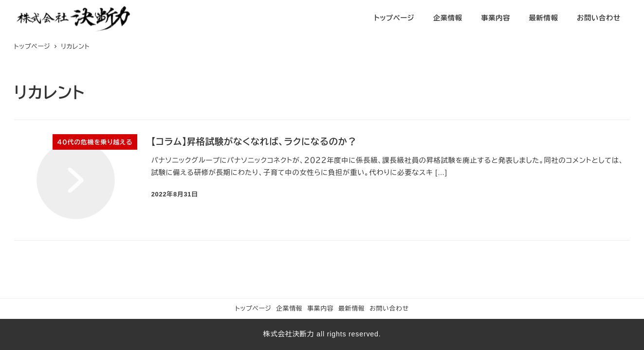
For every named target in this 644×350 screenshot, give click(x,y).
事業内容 (320, 308)
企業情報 (289, 308)
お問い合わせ (389, 308)
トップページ (253, 308)
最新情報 (351, 308)
